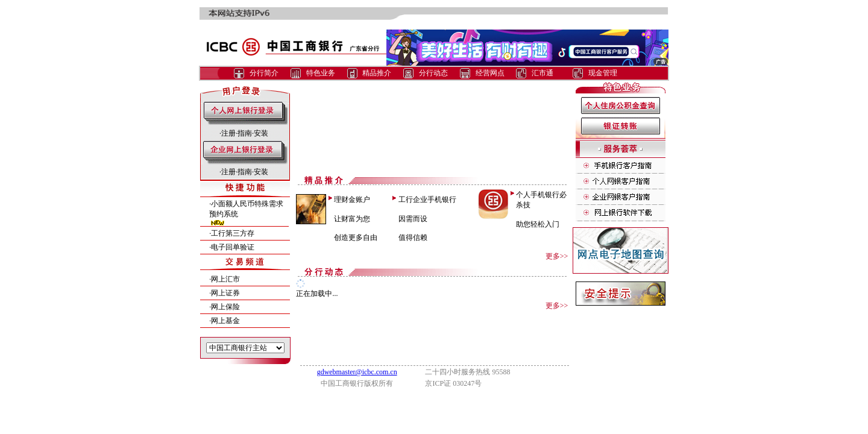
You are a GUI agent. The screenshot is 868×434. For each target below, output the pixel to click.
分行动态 (433, 73)
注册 (228, 133)
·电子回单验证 (232, 247)
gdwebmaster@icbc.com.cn (357, 372)
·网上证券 (225, 293)
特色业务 (321, 73)
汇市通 (542, 73)
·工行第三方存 (232, 233)
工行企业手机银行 (427, 200)
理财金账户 (352, 200)
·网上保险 (225, 307)
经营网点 (490, 73)
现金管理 (603, 73)
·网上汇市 (225, 279)
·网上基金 (225, 321)
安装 (261, 133)
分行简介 (264, 73)
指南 (245, 133)
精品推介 (377, 73)
